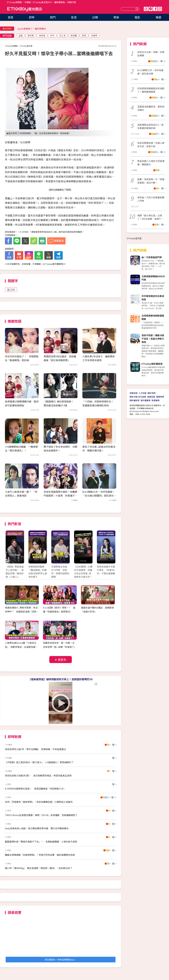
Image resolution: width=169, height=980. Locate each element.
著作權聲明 (145, 400)
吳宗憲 (31, 35)
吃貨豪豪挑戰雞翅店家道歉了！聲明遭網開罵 (151, 90)
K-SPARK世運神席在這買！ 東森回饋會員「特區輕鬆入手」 (35, 789)
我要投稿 (134, 393)
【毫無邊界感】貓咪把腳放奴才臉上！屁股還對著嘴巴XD (61, 679)
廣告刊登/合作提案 (138, 397)
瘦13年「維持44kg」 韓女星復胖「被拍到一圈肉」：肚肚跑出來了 (39, 868)
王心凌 (62, 35)
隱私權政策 (134, 400)
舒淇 (84, 35)
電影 (137, 17)
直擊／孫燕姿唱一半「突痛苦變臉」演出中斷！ (151, 181)
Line (151, 9)
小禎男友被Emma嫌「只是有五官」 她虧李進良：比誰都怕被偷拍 (21, 647)
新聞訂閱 (72, 2)
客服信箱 (151, 397)
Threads (146, 9)
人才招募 (143, 393)
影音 (74, 17)
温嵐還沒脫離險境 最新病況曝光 (151, 108)
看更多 (62, 660)
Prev (10, 550)
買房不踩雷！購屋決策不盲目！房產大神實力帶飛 (153, 339)
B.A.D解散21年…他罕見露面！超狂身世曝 (150, 72)
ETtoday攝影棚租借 (152, 364)
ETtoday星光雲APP (42, 2)
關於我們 (152, 393)
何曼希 (94, 35)
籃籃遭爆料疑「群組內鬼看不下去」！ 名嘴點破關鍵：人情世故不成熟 (41, 842)
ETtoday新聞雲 (14, 2)
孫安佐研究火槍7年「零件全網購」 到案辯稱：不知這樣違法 (35, 749)
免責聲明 (155, 400)
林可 (52, 35)
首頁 (11, 17)
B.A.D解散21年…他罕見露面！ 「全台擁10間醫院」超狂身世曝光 (100, 495)
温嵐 (21, 35)
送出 (137, 9)
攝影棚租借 (60, 2)
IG (160, 9)
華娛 (116, 17)
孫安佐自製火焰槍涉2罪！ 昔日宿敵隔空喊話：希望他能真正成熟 (38, 775)
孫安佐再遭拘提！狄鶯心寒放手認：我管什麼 (151, 145)
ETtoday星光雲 (25, 9)
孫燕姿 (42, 35)
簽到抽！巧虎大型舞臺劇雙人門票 (151, 199)
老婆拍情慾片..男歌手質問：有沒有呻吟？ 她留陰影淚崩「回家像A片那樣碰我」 (22, 612)
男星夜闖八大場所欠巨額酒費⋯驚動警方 (151, 163)
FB (155, 9)
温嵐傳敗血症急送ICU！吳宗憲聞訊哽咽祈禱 (150, 126)
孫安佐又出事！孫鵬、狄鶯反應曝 (151, 54)
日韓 (95, 17)
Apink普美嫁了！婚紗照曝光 (32, 29)
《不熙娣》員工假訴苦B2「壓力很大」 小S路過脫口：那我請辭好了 (39, 762)
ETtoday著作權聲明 (53, 264)
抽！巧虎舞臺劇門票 (152, 257)
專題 (158, 17)
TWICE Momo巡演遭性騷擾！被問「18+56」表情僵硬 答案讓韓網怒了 (41, 815)
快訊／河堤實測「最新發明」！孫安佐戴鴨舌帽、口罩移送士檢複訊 (39, 802)
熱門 (53, 17)
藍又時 (11, 290)
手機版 (28, 2)
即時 (32, 17)
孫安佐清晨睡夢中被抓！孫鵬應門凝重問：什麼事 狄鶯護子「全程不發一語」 (60, 495)
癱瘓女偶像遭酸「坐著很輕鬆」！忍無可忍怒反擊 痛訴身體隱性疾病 (40, 855)
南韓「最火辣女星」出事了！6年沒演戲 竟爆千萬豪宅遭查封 (150, 217)
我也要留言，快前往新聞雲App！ (61, 960)
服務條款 (160, 397)
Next (112, 550)
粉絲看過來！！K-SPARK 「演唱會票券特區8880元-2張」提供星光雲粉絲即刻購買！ (45, 232)
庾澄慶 (74, 35)
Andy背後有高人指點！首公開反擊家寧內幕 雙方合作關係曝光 (37, 828)
